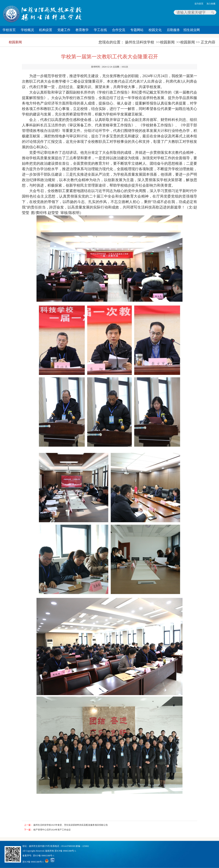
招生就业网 (192, 30)
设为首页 (199, 4)
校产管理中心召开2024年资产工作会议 (52, 830)
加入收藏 (211, 4)
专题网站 (137, 30)
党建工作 (64, 30)
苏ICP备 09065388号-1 (44, 856)
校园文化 (155, 30)
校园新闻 (15, 42)
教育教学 (82, 30)
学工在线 (100, 30)
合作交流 (119, 30)
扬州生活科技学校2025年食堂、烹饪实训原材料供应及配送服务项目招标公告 (71, 825)
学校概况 (27, 30)
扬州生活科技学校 (140, 42)
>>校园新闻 (165, 42)
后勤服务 (173, 30)
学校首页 (9, 30)
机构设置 (46, 30)
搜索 (213, 12)
